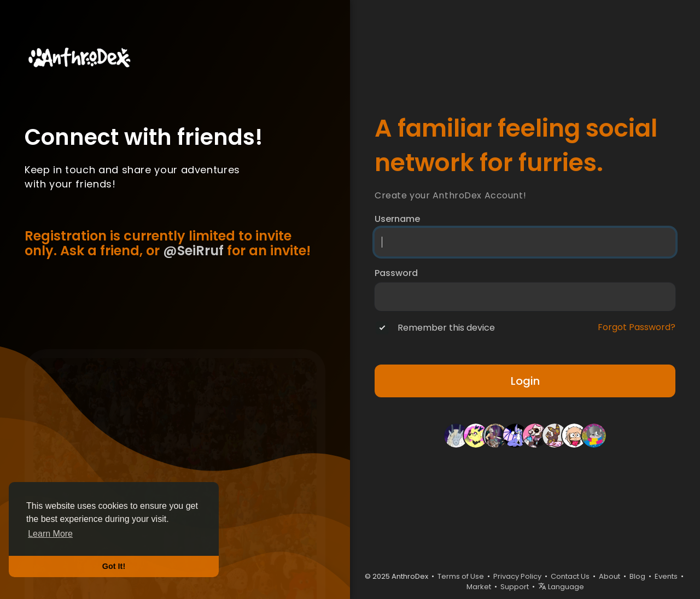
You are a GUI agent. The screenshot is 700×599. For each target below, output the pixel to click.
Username (397, 219)
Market (479, 587)
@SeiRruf (193, 251)
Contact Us (570, 576)
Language (561, 587)
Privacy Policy (517, 576)
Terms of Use (461, 576)
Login (525, 381)
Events (666, 576)
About (609, 576)
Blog (637, 576)
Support (515, 587)
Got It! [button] (114, 566)
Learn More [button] (50, 534)
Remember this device (446, 328)
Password (396, 273)
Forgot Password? (637, 327)
